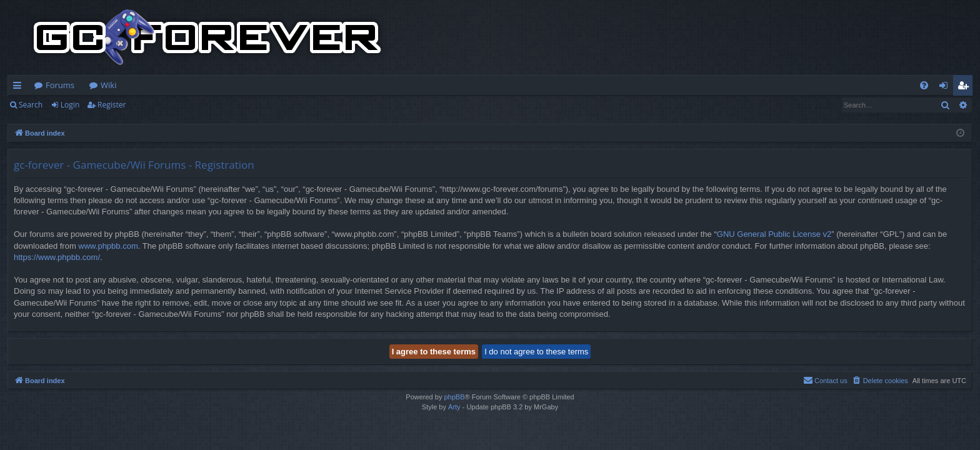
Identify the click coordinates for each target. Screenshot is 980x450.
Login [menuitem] (946, 87)
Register (112, 105)
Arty (454, 407)
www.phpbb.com (108, 246)
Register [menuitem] (966, 87)
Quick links (20, 87)
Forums (60, 85)
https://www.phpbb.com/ (57, 257)
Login (70, 105)
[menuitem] (924, 85)
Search (31, 105)
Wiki (108, 85)
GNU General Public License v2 (774, 234)
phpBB (454, 397)
